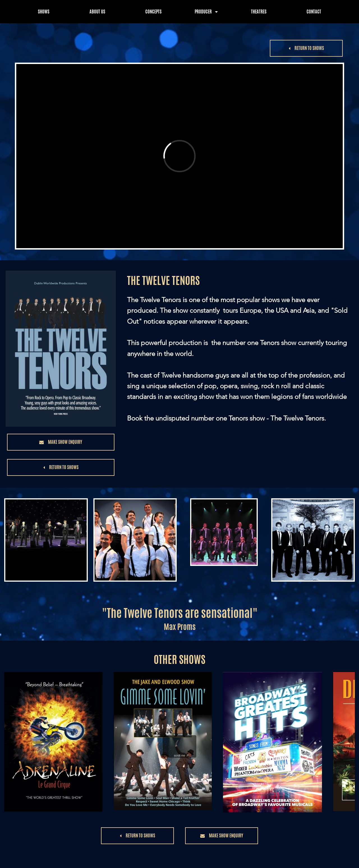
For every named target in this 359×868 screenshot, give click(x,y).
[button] (306, 48)
